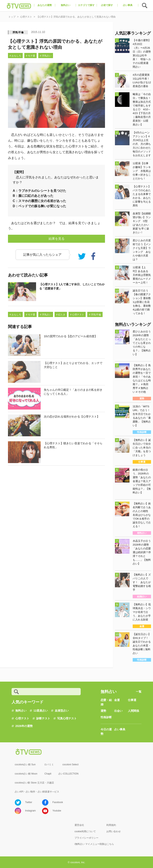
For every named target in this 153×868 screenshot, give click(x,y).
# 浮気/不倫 (95, 315)
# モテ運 (30, 56)
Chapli (48, 774)
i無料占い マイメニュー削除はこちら (94, 844)
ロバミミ (49, 765)
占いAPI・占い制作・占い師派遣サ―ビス (37, 792)
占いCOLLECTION (68, 774)
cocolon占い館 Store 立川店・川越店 (34, 783)
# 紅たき (61, 315)
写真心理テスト (67, 718)
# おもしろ (15, 56)
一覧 (139, 692)
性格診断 (106, 717)
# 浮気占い (46, 56)
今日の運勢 (106, 732)
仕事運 (132, 700)
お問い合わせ (114, 831)
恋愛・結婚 (106, 702)
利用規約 (111, 825)
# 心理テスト (77, 315)
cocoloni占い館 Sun (25, 765)
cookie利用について (85, 831)
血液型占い (62, 711)
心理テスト (22, 718)
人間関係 (133, 711)
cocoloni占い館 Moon (26, 774)
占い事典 (120, 729)
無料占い (21, 711)
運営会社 (79, 825)
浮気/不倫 (18, 32)
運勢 (103, 711)
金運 (117, 700)
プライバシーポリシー (86, 838)
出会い (118, 711)
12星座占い (41, 711)
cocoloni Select (70, 765)
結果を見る (57, 239)
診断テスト (43, 718)
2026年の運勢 (24, 726)
